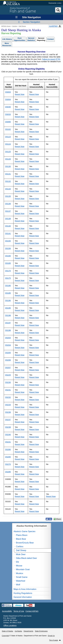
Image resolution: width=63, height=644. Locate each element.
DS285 (8, 472)
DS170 (8, 271)
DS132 (8, 181)
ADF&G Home (6, 26)
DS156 (8, 248)
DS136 (8, 204)
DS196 (8, 315)
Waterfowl (21, 581)
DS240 (8, 435)
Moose (19, 566)
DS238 (8, 427)
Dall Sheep (22, 26)
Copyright (5, 636)
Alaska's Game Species (24, 531)
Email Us (51, 636)
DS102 (8, 129)
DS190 (8, 300)
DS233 (8, 405)
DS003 (8, 92)
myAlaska (18, 631)
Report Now (20, 94)
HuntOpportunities (20, 39)
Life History (7, 39)
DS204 (8, 345)
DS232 (8, 397)
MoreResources (7, 44)
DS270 (8, 464)
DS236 (8, 412)
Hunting (15, 26)
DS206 (8, 360)
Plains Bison (22, 535)
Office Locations (10, 625)
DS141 (8, 233)
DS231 (8, 390)
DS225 (8, 375)
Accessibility (7, 611)
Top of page (54, 640)
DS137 (8, 211)
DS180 (8, 286)
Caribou (20, 546)
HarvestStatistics (31, 39)
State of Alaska (12, 3)
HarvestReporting (41, 39)
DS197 (8, 323)
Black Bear (21, 539)
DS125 (8, 152)
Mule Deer (21, 554)
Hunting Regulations (23, 593)
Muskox (20, 573)
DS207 (8, 368)
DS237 (8, 420)
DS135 (8, 196)
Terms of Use (19, 611)
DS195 (8, 308)
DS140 (8, 226)
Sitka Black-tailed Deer (27, 558)
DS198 (8, 330)
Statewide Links (55, 3)
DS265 (8, 457)
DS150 (8, 241)
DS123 (8, 137)
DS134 (8, 189)
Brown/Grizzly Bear (25, 543)
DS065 (8, 122)
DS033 (8, 114)
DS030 (8, 107)
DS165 (8, 263)
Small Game (22, 577)
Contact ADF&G (32, 611)
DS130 (8, 166)
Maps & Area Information (25, 589)
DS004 (8, 99)
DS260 (8, 449)
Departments (28, 631)
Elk (17, 562)
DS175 (8, 278)
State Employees (41, 631)
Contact (51, 39)
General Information (23, 597)
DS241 (8, 442)
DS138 (8, 219)
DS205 (8, 353)
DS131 (8, 174)
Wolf (18, 585)
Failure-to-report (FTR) (51, 59)
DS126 (8, 159)
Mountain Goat (23, 569)
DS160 (8, 256)
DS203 (8, 338)
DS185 (8, 293)
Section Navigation (31, 22)
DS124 (8, 144)
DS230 (8, 382)
